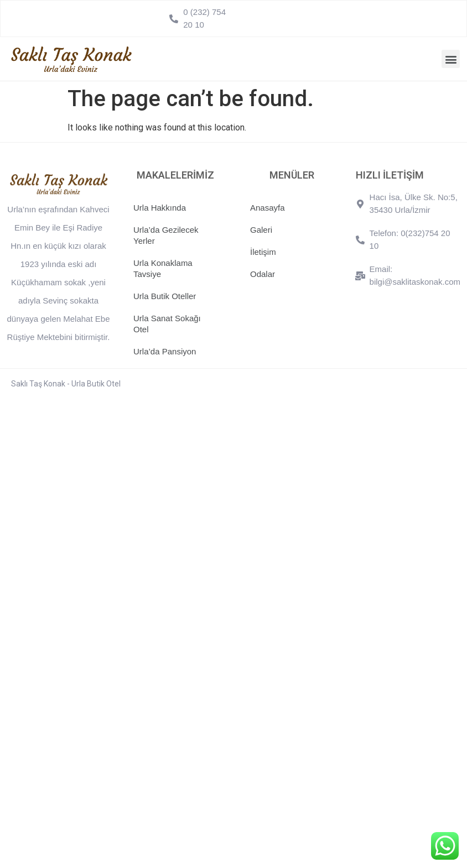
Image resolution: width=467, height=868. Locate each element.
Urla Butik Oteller (165, 296)
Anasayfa (268, 208)
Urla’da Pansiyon (165, 351)
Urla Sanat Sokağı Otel (167, 324)
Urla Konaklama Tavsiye (163, 268)
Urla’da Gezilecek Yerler (166, 235)
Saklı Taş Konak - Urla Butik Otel (66, 384)
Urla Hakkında (160, 208)
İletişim (263, 252)
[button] (451, 59)
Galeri (261, 230)
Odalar (263, 274)
